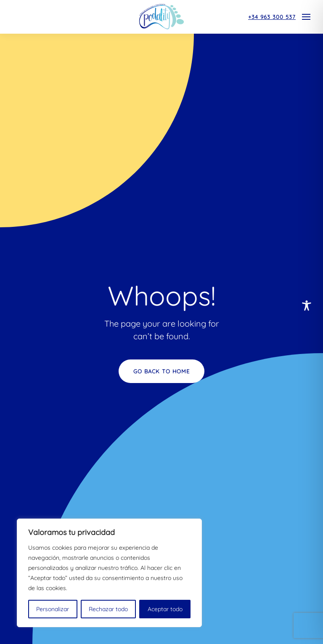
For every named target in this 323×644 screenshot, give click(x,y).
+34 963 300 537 (272, 17)
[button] (306, 17)
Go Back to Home (161, 371)
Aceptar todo (165, 609)
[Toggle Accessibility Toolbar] (307, 306)
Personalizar (53, 609)
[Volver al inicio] (161, 17)
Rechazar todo (108, 609)
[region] (109, 573)
